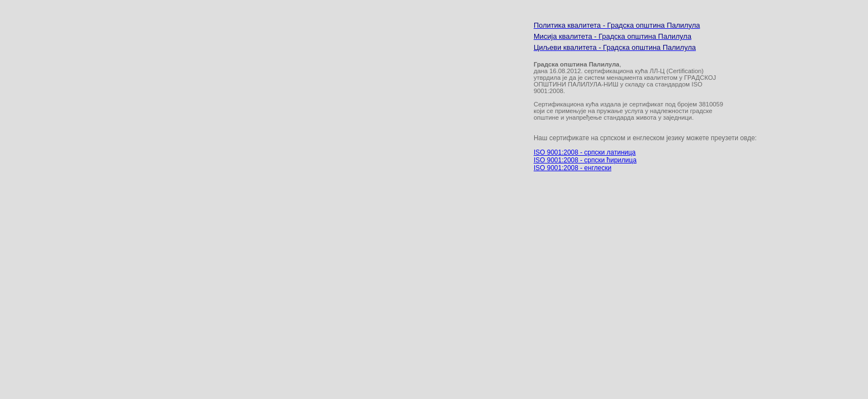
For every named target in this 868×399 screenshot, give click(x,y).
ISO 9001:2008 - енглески (572, 168)
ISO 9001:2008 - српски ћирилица (585, 160)
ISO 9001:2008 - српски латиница (585, 152)
